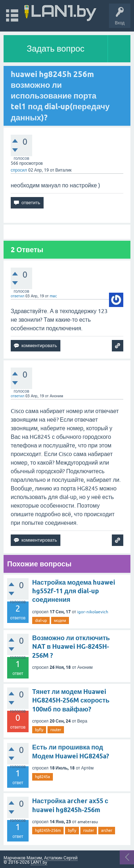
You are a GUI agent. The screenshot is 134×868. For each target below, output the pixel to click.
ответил (18, 296)
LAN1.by (39, 862)
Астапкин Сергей (61, 858)
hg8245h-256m (48, 830)
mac (53, 296)
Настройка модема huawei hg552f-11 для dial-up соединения (74, 591)
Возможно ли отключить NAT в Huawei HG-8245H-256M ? (71, 647)
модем (60, 620)
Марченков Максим (23, 858)
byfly (39, 730)
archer (107, 830)
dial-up (41, 620)
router (56, 730)
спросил (19, 170)
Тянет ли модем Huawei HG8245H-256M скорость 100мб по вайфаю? (71, 700)
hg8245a (43, 777)
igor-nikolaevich (93, 612)
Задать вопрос (56, 49)
